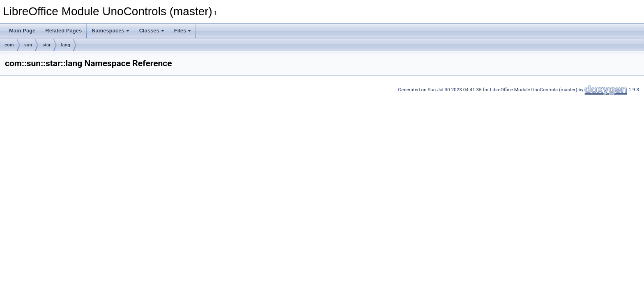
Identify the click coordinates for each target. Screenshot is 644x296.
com (9, 45)
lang (66, 45)
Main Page (22, 31)
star (46, 45)
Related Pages (63, 31)
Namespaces (110, 31)
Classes (152, 31)
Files (183, 31)
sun (28, 45)
